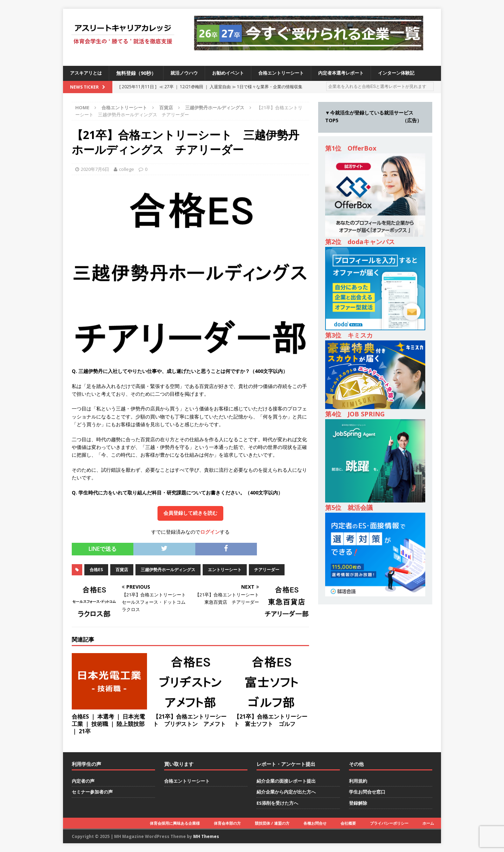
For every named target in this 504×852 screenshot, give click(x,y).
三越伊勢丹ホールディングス (168, 570)
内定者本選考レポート (353, 73)
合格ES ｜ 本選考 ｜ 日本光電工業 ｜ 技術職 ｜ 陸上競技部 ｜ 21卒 (108, 724)
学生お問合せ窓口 (367, 792)
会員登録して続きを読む (190, 513)
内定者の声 (83, 781)
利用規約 (358, 781)
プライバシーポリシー (389, 823)
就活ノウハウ (188, 73)
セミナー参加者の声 (92, 792)
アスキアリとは (87, 73)
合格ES (96, 570)
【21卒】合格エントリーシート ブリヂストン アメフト (190, 720)
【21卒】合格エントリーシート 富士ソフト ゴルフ (271, 720)
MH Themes (206, 836)
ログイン (210, 532)
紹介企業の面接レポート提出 (286, 781)
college (127, 169)
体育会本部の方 (227, 823)
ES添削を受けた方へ (277, 803)
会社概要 (348, 823)
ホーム (428, 823)
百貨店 (166, 108)
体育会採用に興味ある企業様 (175, 823)
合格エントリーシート (290, 73)
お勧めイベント (234, 73)
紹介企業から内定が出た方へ (286, 792)
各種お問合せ (315, 823)
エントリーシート (225, 570)
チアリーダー (267, 570)
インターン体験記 (412, 73)
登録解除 (358, 803)
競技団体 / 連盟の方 (272, 823)
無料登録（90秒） (139, 73)
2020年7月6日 (95, 169)
